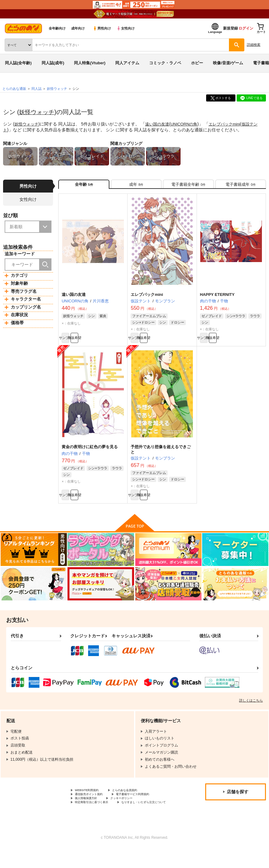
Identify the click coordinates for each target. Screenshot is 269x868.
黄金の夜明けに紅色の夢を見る (90, 454)
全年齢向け (57, 28)
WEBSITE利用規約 (91, 800)
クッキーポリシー (132, 811)
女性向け (126, 28)
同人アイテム (127, 63)
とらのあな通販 (14, 89)
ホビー (197, 63)
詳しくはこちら (251, 710)
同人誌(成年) (53, 63)
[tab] (136, 186)
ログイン (246, 28)
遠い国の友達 (160, 124)
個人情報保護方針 (90, 811)
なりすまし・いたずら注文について (104, 821)
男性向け (102, 28)
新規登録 (230, 28)
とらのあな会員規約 (136, 800)
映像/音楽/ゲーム (228, 63)
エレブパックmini (231, 124)
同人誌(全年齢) (18, 63)
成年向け (78, 28)
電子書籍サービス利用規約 (147, 806)
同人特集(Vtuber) (90, 63)
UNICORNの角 (188, 124)
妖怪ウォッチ (38, 112)
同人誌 (37, 89)
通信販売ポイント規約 (93, 806)
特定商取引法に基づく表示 (97, 816)
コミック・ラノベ (165, 63)
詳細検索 (254, 45)
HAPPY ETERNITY (217, 298)
